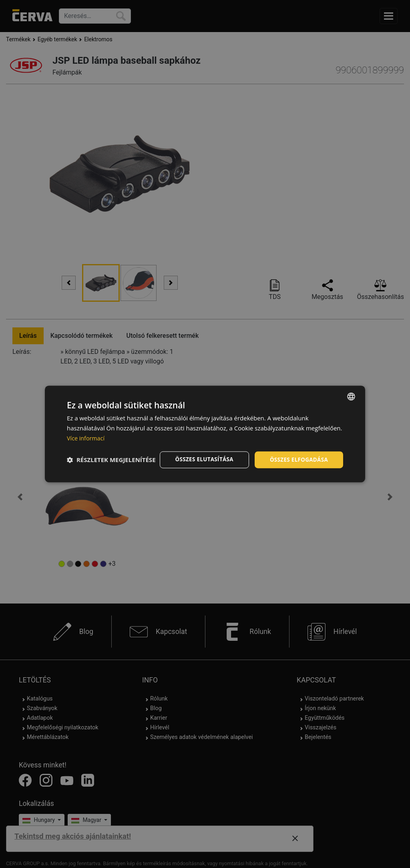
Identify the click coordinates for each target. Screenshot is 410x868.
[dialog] (205, 434)
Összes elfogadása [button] (297, 453)
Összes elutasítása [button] (200, 453)
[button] (111, 474)
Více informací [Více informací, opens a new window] (87, 431)
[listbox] (351, 390)
